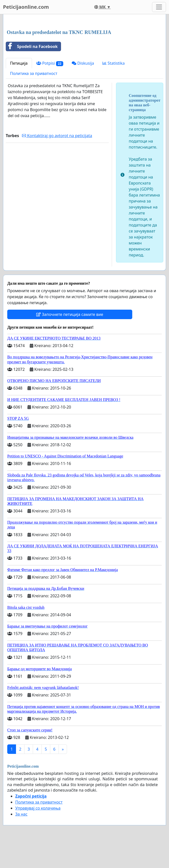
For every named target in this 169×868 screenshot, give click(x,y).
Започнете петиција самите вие (70, 314)
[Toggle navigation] (159, 7)
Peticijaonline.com (26, 7)
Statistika (114, 63)
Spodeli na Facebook (32, 46)
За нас (21, 814)
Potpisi (50, 63)
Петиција (19, 63)
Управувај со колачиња (38, 808)
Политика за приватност (34, 73)
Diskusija (83, 63)
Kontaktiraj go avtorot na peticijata (57, 136)
